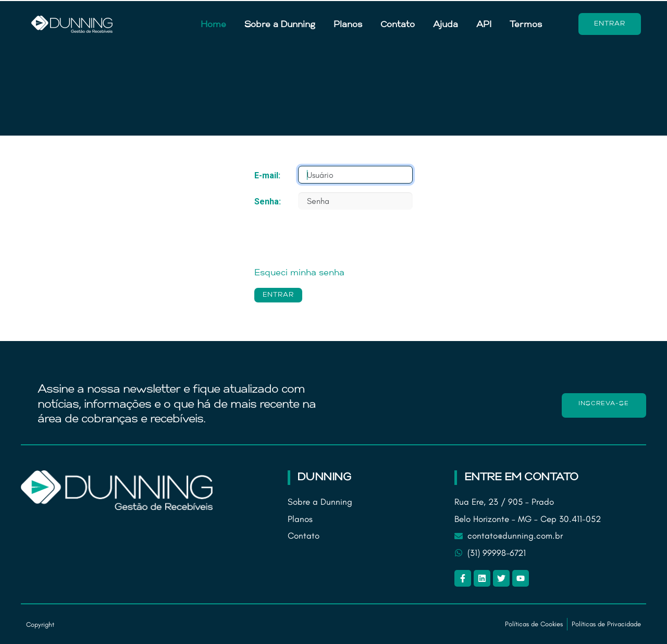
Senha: (268, 202)
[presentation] (333, 238)
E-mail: (267, 175)
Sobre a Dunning (280, 25)
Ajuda (446, 25)
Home (213, 25)
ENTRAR (278, 295)
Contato (398, 25)
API (484, 25)
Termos (526, 25)
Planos (348, 25)
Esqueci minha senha (299, 273)
